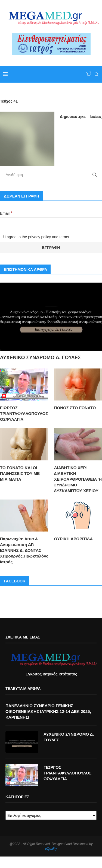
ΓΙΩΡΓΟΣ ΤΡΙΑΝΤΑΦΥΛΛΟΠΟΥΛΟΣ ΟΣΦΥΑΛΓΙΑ (24, 413)
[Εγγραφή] (51, 248)
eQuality (51, 849)
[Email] (51, 223)
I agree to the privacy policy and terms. (35, 237)
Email (6, 213)
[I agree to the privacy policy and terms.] (2, 236)
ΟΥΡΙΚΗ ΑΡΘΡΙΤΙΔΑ (73, 539)
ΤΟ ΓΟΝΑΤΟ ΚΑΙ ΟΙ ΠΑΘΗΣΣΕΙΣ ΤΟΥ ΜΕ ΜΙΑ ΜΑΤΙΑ (20, 473)
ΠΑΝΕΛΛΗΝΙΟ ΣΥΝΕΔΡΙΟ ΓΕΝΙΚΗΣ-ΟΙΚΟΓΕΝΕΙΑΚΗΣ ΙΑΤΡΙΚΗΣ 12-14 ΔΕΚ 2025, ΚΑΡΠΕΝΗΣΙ (48, 711)
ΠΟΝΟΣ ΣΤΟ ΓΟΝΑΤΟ (75, 408)
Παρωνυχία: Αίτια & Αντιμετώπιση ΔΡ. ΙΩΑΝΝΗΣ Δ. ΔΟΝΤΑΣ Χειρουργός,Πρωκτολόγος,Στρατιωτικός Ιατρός (24, 550)
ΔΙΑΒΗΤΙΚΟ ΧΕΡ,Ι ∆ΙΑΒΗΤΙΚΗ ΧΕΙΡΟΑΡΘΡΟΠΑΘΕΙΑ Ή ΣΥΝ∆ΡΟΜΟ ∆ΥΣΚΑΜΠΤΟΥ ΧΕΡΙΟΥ (78, 479)
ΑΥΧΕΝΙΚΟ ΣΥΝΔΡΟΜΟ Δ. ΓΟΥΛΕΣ (40, 358)
